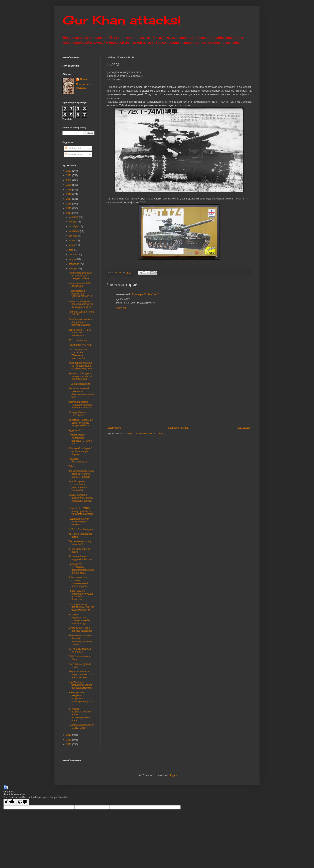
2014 (69, 213)
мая (72, 250)
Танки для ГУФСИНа (80, 345)
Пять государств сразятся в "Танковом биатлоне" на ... (79, 354)
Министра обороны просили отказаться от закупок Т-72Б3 (81, 304)
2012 (69, 740)
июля (72, 241)
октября (74, 227)
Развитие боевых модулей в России (80, 558)
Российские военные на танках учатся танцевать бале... (80, 276)
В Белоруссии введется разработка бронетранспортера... (81, 698)
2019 (69, 190)
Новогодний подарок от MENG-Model (82, 726)
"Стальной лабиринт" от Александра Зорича (80, 451)
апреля (73, 255)
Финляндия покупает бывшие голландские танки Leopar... (80, 640)
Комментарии (74, 154)
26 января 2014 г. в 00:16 (145, 294)
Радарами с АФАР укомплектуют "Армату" (79, 522)
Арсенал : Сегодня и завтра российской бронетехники (80, 376)
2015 (69, 208)
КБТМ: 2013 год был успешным (80, 650)
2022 (69, 175)
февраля (74, 264)
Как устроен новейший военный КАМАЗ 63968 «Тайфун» (81, 474)
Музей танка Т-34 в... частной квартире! (80, 629)
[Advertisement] (204, 396)
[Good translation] (10, 802)
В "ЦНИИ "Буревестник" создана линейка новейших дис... (79, 619)
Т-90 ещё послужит (79, 384)
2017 (69, 199)
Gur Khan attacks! (122, 20)
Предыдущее (243, 428)
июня (72, 245)
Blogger (173, 775)
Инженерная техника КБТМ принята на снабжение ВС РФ (80, 366)
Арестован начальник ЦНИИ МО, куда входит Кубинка (81, 423)
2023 (69, 171)
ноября (73, 222)
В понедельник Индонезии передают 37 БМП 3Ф (80, 439)
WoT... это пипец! (78, 340)
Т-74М (72, 466)
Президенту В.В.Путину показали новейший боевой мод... (81, 568)
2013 (69, 735)
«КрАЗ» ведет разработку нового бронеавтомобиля (80, 685)
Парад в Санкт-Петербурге (77, 414)
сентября (75, 231)
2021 (69, 180)
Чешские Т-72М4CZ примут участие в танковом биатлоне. (81, 511)
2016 (69, 204)
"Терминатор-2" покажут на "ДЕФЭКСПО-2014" (81, 294)
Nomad (84, 79)
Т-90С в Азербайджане (81, 529)
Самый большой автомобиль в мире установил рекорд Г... (81, 499)
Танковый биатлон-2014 (78, 460)
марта (73, 259)
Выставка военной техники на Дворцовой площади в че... (82, 393)
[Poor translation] (23, 802)
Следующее (114, 428)
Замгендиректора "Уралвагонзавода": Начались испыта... (81, 405)
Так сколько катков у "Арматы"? (80, 543)
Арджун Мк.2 (76, 430)
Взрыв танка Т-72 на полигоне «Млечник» (80, 333)
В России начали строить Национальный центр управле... (79, 582)
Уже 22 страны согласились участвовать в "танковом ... (78, 486)
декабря (74, 217)
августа (74, 236)
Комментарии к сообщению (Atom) (145, 434)
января (73, 269)
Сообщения (73, 148)
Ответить (121, 308)
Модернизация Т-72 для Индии (80, 285)
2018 (69, 194)
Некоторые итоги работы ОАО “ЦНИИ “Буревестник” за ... (81, 607)
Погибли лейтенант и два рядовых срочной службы (80, 322)
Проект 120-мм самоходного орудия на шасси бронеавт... (81, 595)
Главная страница (179, 428)
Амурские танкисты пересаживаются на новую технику (81, 674)
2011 (69, 744)
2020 (69, 185)
